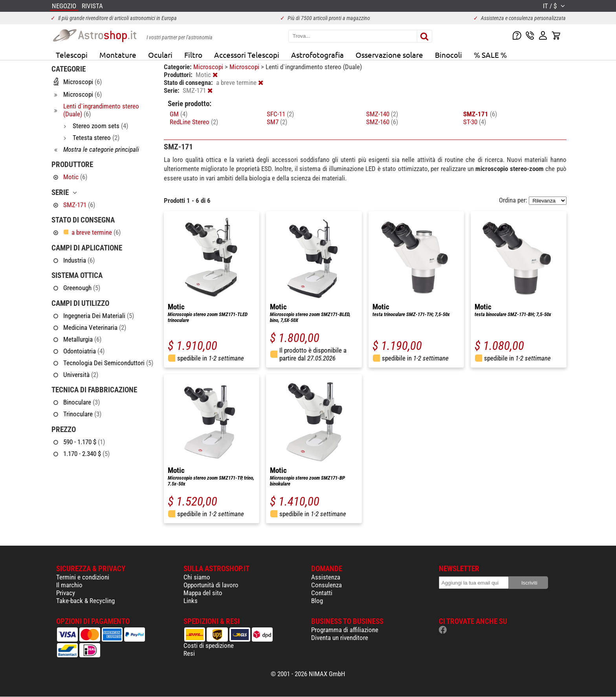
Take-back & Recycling (85, 601)
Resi (189, 653)
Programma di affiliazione (345, 630)
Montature (118, 55)
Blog (317, 601)
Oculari (160, 55)
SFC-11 (280, 114)
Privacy (66, 593)
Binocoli (448, 55)
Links (191, 601)
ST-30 (475, 122)
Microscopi (209, 67)
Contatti (322, 593)
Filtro (193, 55)
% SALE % (490, 55)
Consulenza (326, 585)
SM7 (277, 122)
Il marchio (69, 585)
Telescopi (72, 55)
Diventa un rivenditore (340, 638)
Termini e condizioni (83, 577)
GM (179, 114)
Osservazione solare (389, 55)
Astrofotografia (317, 55)
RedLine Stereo (194, 122)
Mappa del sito (203, 593)
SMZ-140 (382, 114)
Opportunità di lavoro (211, 585)
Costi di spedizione (209, 646)
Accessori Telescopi (247, 55)
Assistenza (326, 577)
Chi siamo (197, 577)
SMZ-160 (382, 122)
